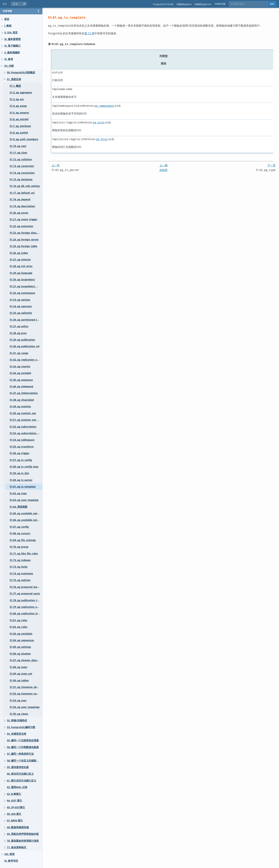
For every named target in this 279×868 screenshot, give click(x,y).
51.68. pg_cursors (20, 533)
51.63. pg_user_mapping (24, 500)
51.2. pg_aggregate (21, 92)
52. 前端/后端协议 (17, 720)
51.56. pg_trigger (20, 453)
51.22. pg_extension (22, 226)
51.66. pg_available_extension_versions (30, 520)
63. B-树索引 (14, 794)
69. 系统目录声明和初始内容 (23, 834)
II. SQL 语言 (11, 33)
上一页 (63, 163)
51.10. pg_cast (18, 146)
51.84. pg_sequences (22, 640)
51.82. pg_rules (19, 627)
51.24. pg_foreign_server (24, 240)
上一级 (167, 163)
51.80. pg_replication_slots (25, 613)
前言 (7, 19)
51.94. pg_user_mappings (25, 707)
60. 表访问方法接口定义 (20, 774)
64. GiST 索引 (15, 801)
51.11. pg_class (18, 153)
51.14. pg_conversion (22, 173)
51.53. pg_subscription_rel (25, 433)
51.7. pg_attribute (20, 126)
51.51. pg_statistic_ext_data (26, 420)
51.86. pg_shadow (20, 654)
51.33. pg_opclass (20, 300)
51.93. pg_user (18, 700)
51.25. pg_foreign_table (23, 246)
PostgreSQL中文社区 (163, 4)
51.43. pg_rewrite (20, 366)
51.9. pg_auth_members (24, 139)
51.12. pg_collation (21, 159)
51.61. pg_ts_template (23, 487)
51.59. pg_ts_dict (19, 473)
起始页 (167, 167)
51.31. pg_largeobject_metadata (29, 286)
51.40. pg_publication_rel (25, 346)
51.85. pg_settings (20, 647)
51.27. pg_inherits (20, 260)
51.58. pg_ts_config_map (24, 467)
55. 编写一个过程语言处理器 (23, 740)
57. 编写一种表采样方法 (20, 754)
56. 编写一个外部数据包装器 (23, 747)
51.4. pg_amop (18, 106)
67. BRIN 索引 (15, 821)
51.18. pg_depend (20, 199)
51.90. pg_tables (19, 680)
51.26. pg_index (19, 253)
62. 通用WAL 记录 (17, 787)
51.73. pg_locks (19, 567)
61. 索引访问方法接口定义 (22, 781)
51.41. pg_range (19, 353)
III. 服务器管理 (12, 39)
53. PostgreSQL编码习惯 (21, 727)
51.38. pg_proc (18, 333)
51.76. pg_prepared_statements (29, 587)
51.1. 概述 (15, 86)
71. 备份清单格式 (17, 847)
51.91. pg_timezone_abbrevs (27, 687)
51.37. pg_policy (19, 326)
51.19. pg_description (22, 206)
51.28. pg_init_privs (21, 266)
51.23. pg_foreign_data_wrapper (29, 233)
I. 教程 (8, 26)
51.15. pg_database (21, 179)
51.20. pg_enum (19, 213)
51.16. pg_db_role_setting (25, 186)
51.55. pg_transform (22, 447)
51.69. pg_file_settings (23, 540)
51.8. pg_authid (19, 133)
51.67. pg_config (19, 527)
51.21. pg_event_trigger (24, 219)
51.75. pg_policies (20, 580)
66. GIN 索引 (14, 814)
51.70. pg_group (19, 547)
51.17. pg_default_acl (22, 193)
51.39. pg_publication (22, 340)
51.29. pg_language (21, 273)
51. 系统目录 (14, 79)
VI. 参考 (9, 59)
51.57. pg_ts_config (21, 460)
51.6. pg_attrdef (19, 119)
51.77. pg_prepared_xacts (25, 594)
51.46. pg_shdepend (21, 386)
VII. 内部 (9, 66)
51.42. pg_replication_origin (26, 360)
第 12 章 (97, 33)
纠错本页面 (220, 4)
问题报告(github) (203, 4)
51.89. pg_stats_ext (21, 674)
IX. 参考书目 (11, 861)
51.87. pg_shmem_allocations (27, 660)
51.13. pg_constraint (22, 166)
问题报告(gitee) (184, 4)
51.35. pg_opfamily (21, 313)
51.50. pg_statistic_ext (23, 413)
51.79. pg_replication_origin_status (30, 607)
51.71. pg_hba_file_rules (24, 554)
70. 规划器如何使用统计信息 (23, 841)
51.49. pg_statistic (20, 406)
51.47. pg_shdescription (24, 393)
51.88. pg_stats (19, 667)
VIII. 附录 (9, 854)
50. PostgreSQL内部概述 (21, 72)
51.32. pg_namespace (22, 293)
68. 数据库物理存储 (18, 827)
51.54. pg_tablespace (22, 440)
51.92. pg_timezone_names (26, 694)
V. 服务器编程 (12, 52)
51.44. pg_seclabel (20, 373)
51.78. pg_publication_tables (27, 600)
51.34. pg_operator (21, 306)
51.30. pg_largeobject (22, 280)
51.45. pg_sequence (21, 380)
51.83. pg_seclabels (21, 634)
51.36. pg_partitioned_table (26, 320)
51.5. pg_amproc (19, 113)
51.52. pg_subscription (23, 427)
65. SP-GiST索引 (16, 807)
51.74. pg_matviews (21, 574)
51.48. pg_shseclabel (22, 400)
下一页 (271, 163)
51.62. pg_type (18, 493)
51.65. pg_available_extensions (28, 513)
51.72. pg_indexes (20, 560)
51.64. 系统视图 (19, 507)
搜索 (272, 4)
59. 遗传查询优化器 (18, 767)
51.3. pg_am (17, 99)
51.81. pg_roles (19, 620)
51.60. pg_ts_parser (21, 480)
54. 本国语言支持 (17, 734)
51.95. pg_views (19, 714)
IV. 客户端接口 (12, 46)
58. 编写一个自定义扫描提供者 (24, 761)
